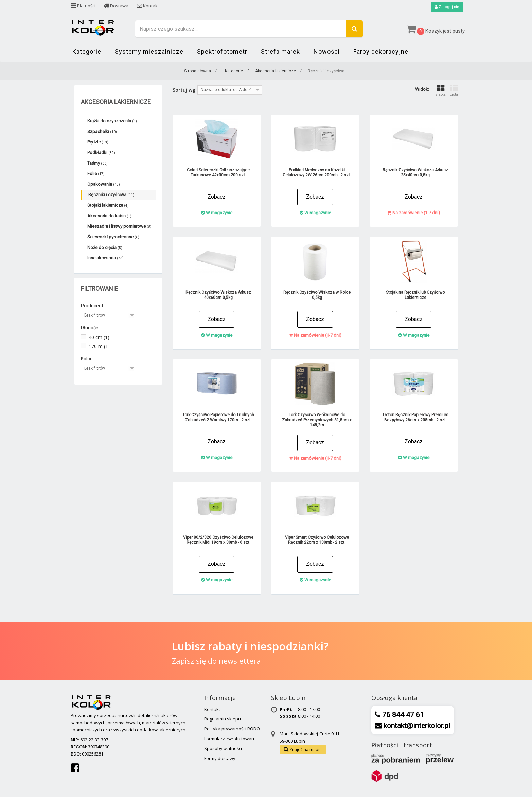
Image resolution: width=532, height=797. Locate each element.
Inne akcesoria (105, 258)
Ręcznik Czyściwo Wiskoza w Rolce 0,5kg (317, 295)
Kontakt (148, 6)
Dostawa (116, 6)
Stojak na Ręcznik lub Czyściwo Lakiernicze (415, 295)
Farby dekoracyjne (381, 52)
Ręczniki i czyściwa (111, 195)
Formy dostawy (220, 758)
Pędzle (98, 142)
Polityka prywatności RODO (232, 729)
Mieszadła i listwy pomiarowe (119, 227)
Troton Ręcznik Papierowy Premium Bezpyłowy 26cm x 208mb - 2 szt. (415, 418)
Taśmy (97, 163)
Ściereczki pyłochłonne (113, 237)
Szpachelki (102, 132)
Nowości (327, 52)
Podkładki (101, 153)
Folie (96, 174)
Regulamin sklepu (223, 719)
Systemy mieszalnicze (149, 52)
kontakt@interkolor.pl (416, 726)
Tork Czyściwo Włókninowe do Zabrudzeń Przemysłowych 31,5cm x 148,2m (317, 420)
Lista (454, 91)
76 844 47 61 (402, 715)
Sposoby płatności (223, 748)
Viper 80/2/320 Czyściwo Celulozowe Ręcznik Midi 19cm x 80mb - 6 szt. (218, 540)
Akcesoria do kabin (109, 216)
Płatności (83, 6)
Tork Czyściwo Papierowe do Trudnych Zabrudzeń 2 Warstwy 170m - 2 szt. (218, 418)
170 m (99, 346)
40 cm (99, 337)
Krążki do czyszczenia (112, 121)
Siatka (440, 91)
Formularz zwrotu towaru (230, 739)
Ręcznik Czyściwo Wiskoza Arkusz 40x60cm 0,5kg (218, 295)
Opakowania (104, 184)
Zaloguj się (447, 7)
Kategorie (87, 52)
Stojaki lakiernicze (108, 206)
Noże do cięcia (105, 248)
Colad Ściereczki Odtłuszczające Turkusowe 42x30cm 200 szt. (218, 173)
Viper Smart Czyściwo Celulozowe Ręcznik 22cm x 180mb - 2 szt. (317, 540)
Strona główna (198, 71)
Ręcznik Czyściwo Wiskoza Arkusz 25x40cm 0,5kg (415, 173)
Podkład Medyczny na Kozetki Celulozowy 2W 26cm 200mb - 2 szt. (317, 173)
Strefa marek (280, 52)
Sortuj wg (184, 90)
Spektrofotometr (222, 52)
